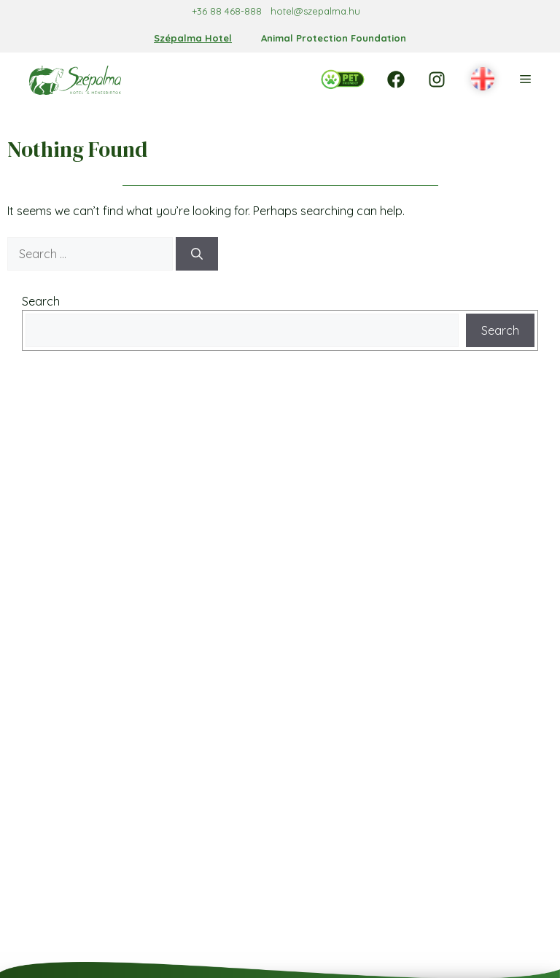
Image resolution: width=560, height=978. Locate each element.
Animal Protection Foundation (334, 38)
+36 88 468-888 (227, 11)
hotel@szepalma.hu (315, 11)
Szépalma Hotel (193, 38)
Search (41, 301)
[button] (483, 79)
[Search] (197, 254)
